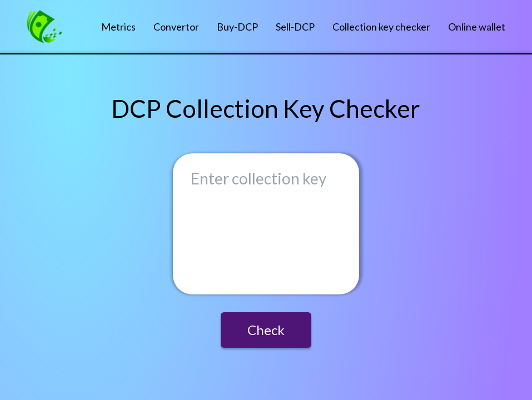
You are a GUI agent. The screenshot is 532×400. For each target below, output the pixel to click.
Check (266, 330)
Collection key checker (381, 27)
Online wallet (477, 27)
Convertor (176, 27)
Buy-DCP (237, 27)
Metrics (118, 27)
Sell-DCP (295, 27)
